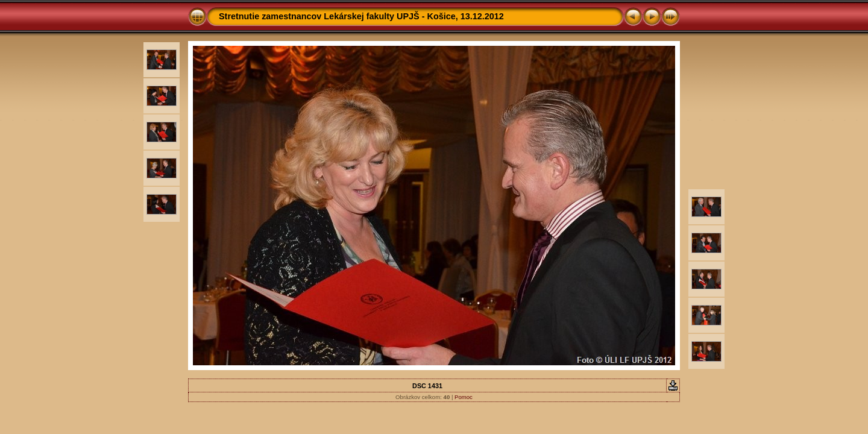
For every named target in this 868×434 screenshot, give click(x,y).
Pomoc (464, 397)
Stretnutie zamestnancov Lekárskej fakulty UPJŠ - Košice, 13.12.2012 (361, 16)
